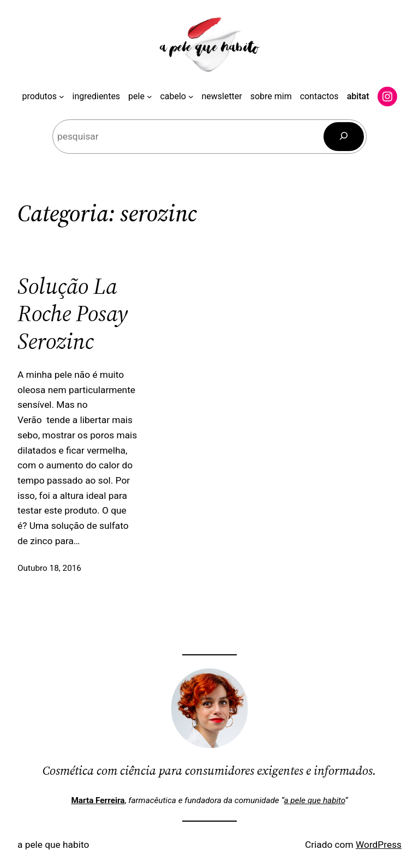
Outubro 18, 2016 (49, 568)
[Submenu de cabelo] (191, 97)
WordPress (379, 845)
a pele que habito (314, 800)
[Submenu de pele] (149, 97)
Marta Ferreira (98, 800)
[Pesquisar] (344, 137)
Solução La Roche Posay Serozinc (73, 313)
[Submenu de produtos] (62, 97)
